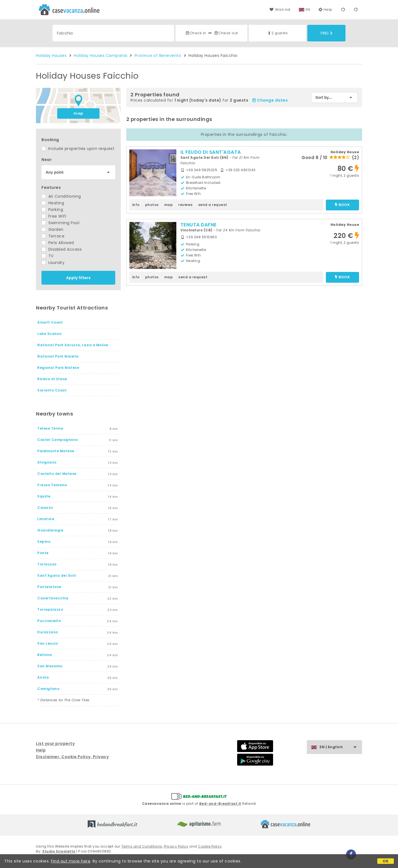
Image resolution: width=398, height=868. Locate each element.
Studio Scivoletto (59, 851)
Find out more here (71, 861)
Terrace (53, 236)
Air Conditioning (61, 196)
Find (327, 33)
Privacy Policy (176, 846)
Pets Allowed (58, 243)
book (342, 205)
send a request (213, 205)
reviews (185, 205)
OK (386, 861)
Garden (53, 229)
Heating (53, 203)
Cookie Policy (210, 846)
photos (152, 205)
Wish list (280, 10)
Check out (226, 33)
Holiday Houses (51, 55)
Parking (52, 210)
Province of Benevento (158, 55)
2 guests (277, 33)
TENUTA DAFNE (199, 225)
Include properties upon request (78, 149)
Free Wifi (54, 216)
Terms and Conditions (142, 846)
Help (326, 10)
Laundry (53, 263)
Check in (196, 33)
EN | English (341, 747)
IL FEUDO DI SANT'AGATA (211, 152)
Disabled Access (61, 249)
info (136, 205)
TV (48, 256)
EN (308, 10)
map (78, 113)
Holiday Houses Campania (101, 55)
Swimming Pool (60, 223)
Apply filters (78, 278)
